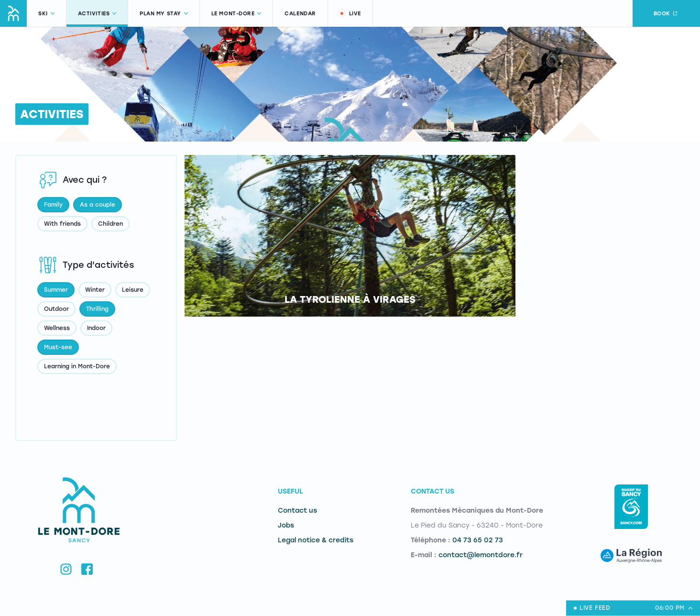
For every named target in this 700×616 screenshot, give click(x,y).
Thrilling (97, 309)
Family (53, 205)
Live (349, 13)
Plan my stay (164, 14)
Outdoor (56, 309)
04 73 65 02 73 (478, 540)
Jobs (286, 525)
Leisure (133, 290)
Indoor (96, 328)
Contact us (297, 511)
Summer (56, 290)
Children (110, 224)
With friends (62, 224)
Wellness (57, 328)
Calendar (300, 14)
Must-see (58, 347)
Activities (97, 14)
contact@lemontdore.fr (481, 555)
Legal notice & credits (316, 540)
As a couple (98, 205)
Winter (95, 290)
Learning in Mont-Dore (77, 366)
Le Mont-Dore (236, 14)
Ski (46, 14)
